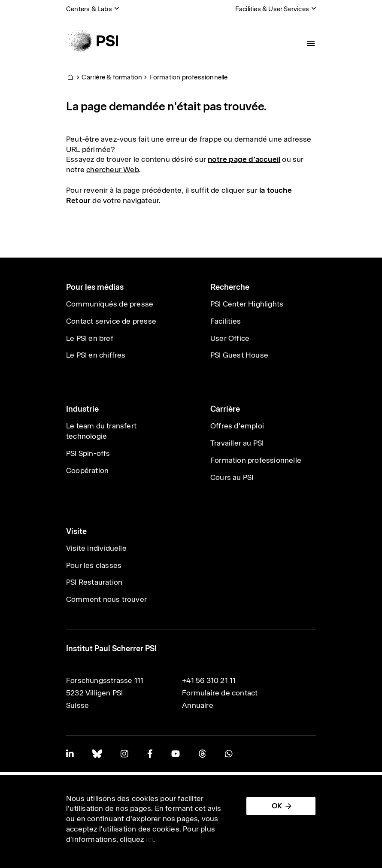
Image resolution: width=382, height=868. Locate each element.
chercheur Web (113, 170)
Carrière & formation (112, 77)
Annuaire (198, 705)
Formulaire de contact (220, 693)
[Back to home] (92, 41)
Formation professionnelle (189, 77)
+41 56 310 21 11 (209, 680)
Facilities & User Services (272, 9)
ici (150, 839)
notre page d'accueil (244, 159)
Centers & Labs (89, 9)
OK (277, 806)
